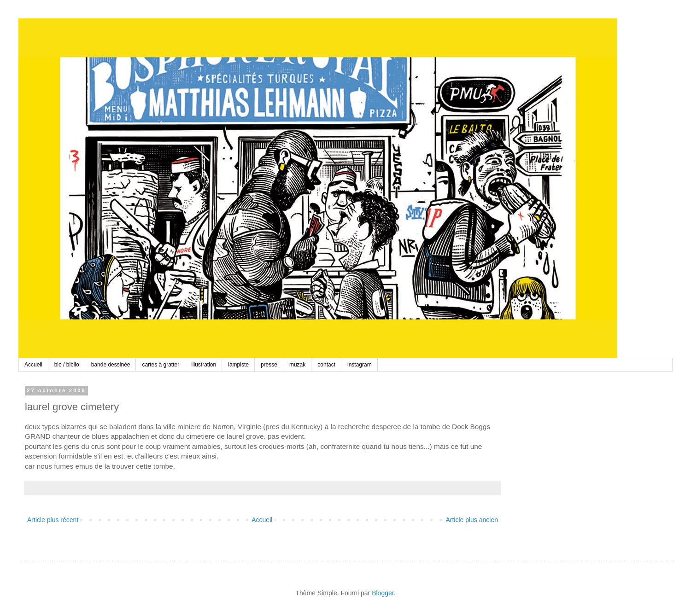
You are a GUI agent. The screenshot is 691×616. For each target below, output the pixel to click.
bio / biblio (67, 365)
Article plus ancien (472, 520)
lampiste (238, 365)
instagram (360, 365)
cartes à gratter (161, 365)
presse (269, 365)
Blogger (383, 593)
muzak (297, 365)
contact (326, 365)
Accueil (33, 365)
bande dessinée (111, 365)
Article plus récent (53, 520)
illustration (204, 365)
